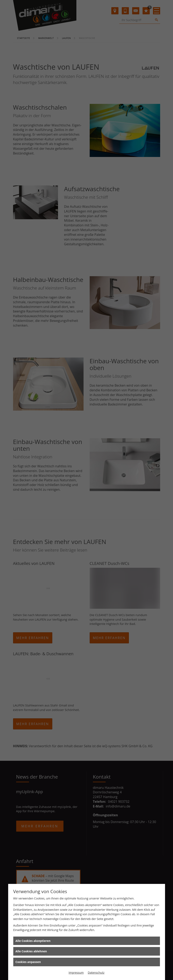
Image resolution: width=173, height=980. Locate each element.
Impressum (76, 973)
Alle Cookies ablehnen (31, 951)
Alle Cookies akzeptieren (33, 941)
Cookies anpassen (28, 962)
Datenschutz (96, 973)
